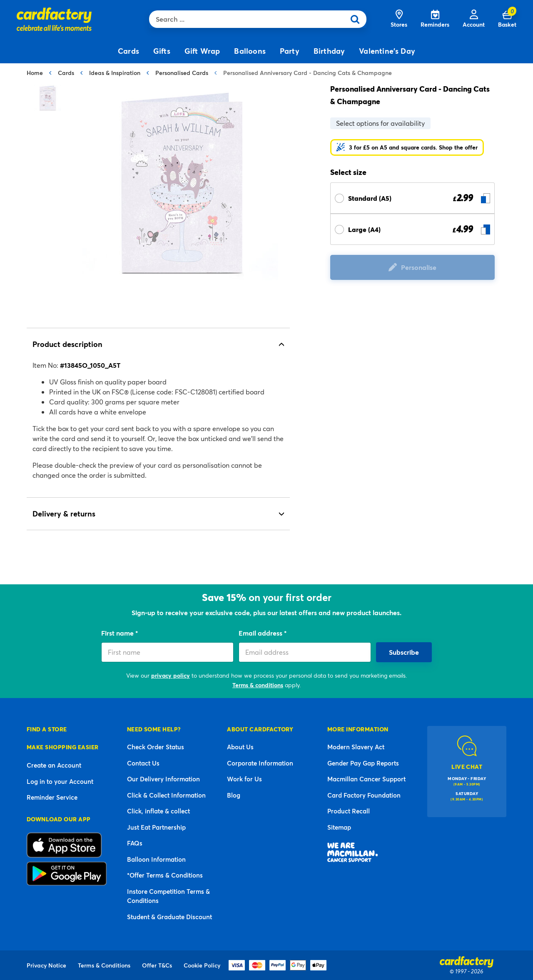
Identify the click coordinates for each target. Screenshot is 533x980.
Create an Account (54, 765)
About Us (240, 747)
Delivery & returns (64, 514)
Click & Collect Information (166, 795)
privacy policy (171, 675)
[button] (407, 147)
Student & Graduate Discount (169, 917)
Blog (234, 795)
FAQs (135, 843)
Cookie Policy (202, 965)
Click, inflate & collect (158, 811)
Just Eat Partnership (156, 827)
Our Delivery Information (163, 779)
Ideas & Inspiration (115, 73)
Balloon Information (156, 859)
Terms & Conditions (104, 965)
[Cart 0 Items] (507, 19)
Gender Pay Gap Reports (363, 763)
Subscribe (404, 652)
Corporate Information (260, 763)
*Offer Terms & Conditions (165, 875)
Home (35, 73)
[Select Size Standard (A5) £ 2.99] (412, 198)
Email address (261, 633)
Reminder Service (52, 797)
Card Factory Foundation (364, 795)
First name (118, 633)
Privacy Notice (46, 965)
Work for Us (244, 779)
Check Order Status (156, 747)
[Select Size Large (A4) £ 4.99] (412, 229)
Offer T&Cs (157, 965)
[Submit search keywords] (358, 19)
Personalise (419, 267)
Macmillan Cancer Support (366, 779)
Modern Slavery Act (356, 747)
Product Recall (349, 811)
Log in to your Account (60, 781)
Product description (67, 344)
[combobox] (249, 19)
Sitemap (339, 827)
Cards (66, 73)
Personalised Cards (182, 73)
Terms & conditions (258, 685)
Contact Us (143, 763)
